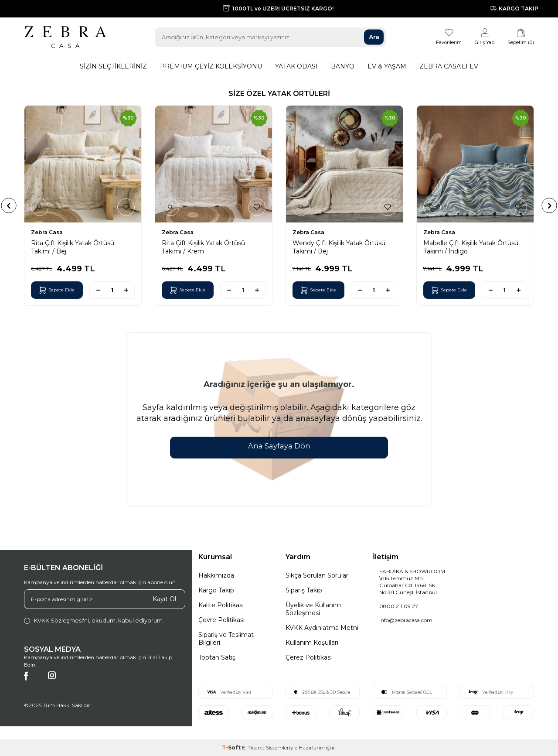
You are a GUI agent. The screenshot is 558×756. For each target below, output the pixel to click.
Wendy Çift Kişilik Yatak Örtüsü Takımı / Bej (339, 247)
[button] (9, 205)
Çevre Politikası (221, 620)
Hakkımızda (216, 575)
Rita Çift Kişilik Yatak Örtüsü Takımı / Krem (203, 247)
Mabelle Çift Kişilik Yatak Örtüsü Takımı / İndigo (471, 247)
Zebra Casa (47, 232)
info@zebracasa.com (406, 620)
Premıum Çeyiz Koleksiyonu (211, 66)
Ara (374, 37)
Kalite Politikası (221, 605)
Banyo (343, 66)
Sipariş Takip (304, 590)
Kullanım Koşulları (312, 643)
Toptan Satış (217, 657)
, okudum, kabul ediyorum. (94, 621)
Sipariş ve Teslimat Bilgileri (226, 639)
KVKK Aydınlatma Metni (322, 628)
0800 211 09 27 (399, 606)
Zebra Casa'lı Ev (449, 66)
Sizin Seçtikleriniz (113, 66)
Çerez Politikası (309, 657)
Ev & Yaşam (387, 66)
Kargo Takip (216, 590)
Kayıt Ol (164, 599)
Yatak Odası (296, 66)
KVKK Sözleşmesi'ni (61, 620)
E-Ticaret (253, 747)
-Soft (232, 747)
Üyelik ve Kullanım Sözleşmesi (313, 609)
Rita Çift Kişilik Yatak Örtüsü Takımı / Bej (73, 247)
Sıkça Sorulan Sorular (317, 575)
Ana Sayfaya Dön (279, 446)
